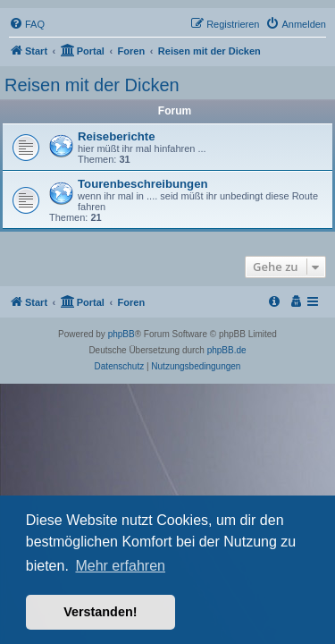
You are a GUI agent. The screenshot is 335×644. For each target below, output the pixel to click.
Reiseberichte (117, 136)
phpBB (121, 334)
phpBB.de (227, 350)
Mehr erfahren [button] (120, 566)
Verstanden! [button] (100, 612)
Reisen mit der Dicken (92, 85)
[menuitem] (27, 24)
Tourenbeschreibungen (143, 184)
